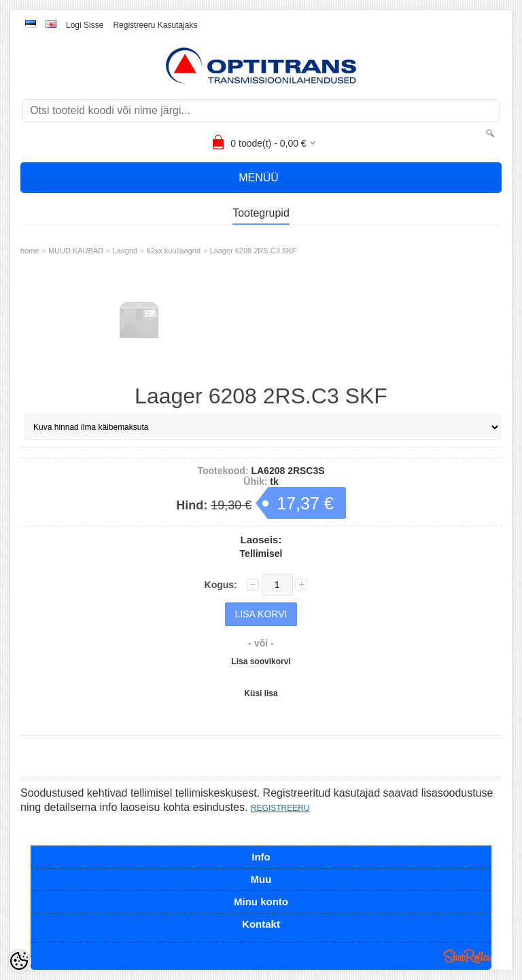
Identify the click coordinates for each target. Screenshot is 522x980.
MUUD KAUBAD (76, 251)
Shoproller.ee (468, 956)
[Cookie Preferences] (19, 961)
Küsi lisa (261, 693)
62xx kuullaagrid (174, 251)
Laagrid (125, 251)
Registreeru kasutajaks (155, 25)
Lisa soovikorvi (261, 661)
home (30, 251)
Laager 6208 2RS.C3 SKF (253, 251)
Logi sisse (85, 25)
